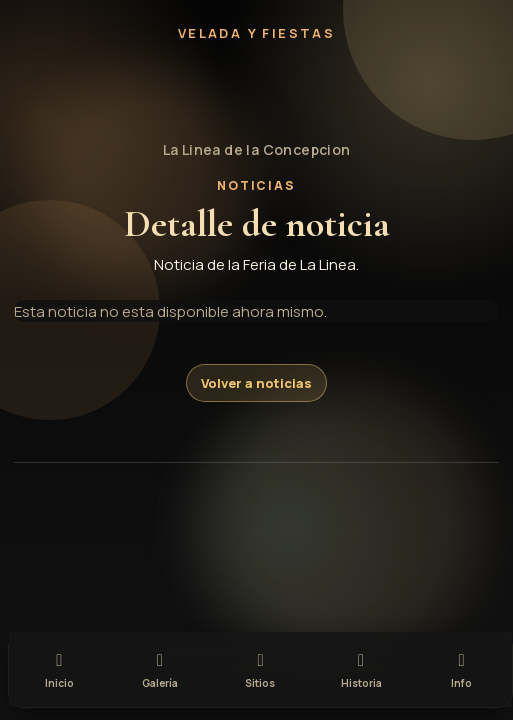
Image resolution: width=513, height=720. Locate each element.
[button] (257, 91)
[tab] (59, 667)
